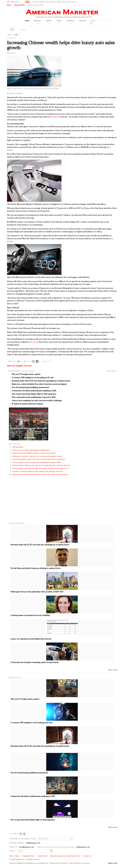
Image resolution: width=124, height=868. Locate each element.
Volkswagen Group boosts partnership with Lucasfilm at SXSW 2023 (37, 592)
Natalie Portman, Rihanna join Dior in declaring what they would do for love (41, 465)
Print (19, 35)
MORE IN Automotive (17, 523)
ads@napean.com (83, 847)
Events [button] (59, 21)
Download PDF (46, 361)
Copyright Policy (28, 856)
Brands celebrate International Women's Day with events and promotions (40, 475)
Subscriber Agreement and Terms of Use (65, 856)
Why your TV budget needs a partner (26, 374)
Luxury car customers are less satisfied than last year (31, 639)
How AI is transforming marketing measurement (30, 388)
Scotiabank (55, 117)
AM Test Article (18, 447)
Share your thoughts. (19, 366)
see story (34, 342)
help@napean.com (33, 843)
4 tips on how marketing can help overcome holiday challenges (37, 401)
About (9, 5)
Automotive (11, 38)
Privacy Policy (15, 856)
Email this (13, 361)
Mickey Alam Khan (16, 94)
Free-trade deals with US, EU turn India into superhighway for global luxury (41, 381)
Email (12, 35)
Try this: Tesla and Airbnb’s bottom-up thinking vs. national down (36, 568)
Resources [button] (71, 21)
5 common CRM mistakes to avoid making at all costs (33, 378)
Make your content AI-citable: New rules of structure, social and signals (39, 384)
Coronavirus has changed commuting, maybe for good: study (34, 662)
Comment (23, 30)
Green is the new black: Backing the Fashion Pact (31, 450)
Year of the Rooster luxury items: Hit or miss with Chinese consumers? (39, 459)
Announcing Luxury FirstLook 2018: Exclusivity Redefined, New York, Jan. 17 (41, 469)
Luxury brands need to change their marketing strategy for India (37, 462)
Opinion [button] (49, 21)
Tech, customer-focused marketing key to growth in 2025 (34, 397)
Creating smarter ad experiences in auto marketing (30, 615)
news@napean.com (27, 847)
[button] (16, 2)
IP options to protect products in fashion (27, 404)
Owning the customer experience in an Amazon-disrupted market (37, 456)
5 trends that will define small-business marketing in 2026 (34, 391)
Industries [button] (37, 21)
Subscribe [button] (83, 21)
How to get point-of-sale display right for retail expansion (34, 394)
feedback (77, 863)
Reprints (28, 361)
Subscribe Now (19, 5)
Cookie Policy (42, 856)
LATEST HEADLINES (28, 371)
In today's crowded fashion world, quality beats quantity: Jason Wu (38, 472)
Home (27, 21)
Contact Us (87, 856)
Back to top (113, 670)
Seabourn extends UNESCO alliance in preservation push (34, 453)
